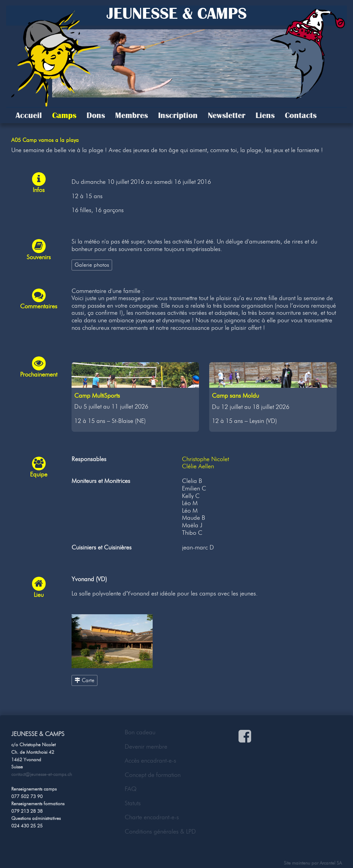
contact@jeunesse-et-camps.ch (42, 774)
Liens (265, 115)
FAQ (131, 789)
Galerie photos (92, 265)
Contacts (301, 115)
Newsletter (227, 115)
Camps (64, 115)
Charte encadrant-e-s (152, 817)
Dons (96, 115)
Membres (132, 115)
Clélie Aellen (198, 466)
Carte (85, 680)
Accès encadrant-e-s (150, 761)
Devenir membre (146, 747)
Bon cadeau (140, 732)
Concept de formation (153, 775)
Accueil (29, 115)
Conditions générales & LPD (160, 832)
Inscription (178, 115)
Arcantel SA (331, 863)
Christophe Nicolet (205, 459)
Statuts (133, 803)
